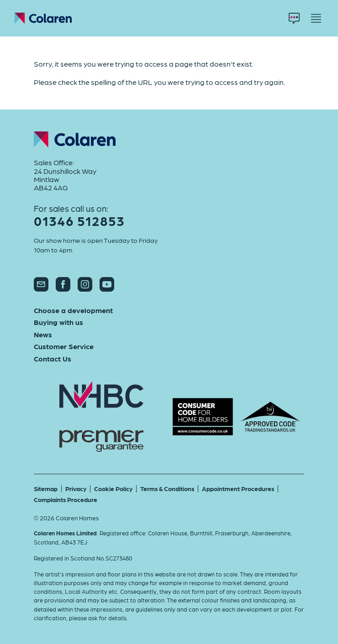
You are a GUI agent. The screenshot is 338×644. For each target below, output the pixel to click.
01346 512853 (79, 221)
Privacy (76, 488)
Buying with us (58, 322)
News (43, 335)
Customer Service (64, 346)
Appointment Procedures (238, 488)
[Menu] (316, 18)
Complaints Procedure (66, 499)
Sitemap (46, 488)
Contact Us (53, 359)
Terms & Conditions (167, 488)
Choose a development (73, 310)
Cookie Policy (113, 488)
